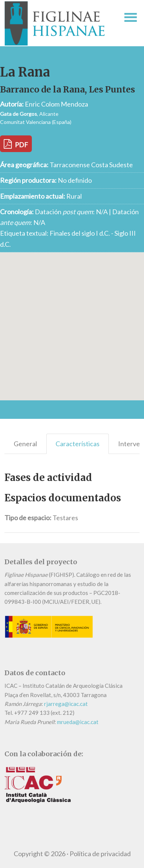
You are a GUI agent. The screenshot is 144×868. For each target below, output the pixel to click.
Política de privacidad (100, 854)
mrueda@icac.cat (78, 722)
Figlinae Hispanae (58, 23)
